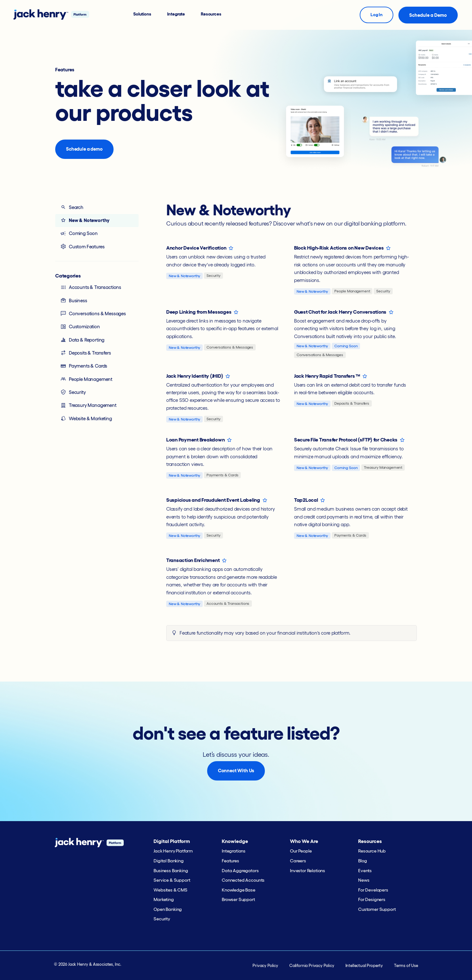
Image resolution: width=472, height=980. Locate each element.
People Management (86, 379)
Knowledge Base (239, 890)
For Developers (373, 890)
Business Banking (171, 871)
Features (230, 861)
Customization (80, 327)
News (364, 880)
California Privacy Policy (312, 966)
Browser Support (238, 899)
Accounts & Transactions (91, 287)
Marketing (164, 899)
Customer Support (377, 909)
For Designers (372, 899)
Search (72, 207)
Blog (362, 861)
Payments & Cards (84, 366)
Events (365, 871)
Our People (301, 851)
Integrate (176, 14)
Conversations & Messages (93, 313)
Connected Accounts (243, 880)
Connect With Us (236, 771)
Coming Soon (79, 233)
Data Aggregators (240, 871)
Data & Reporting (82, 340)
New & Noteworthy (85, 220)
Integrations (234, 851)
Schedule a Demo (428, 15)
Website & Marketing (86, 418)
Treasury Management (88, 405)
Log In (377, 15)
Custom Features (82, 246)
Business (74, 300)
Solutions (142, 14)
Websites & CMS (170, 890)
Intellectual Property (364, 966)
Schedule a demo (84, 149)
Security (73, 392)
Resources (211, 14)
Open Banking (168, 909)
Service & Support (172, 880)
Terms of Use (406, 966)
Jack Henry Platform (173, 851)
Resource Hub (372, 851)
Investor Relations (308, 871)
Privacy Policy (265, 966)
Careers (298, 861)
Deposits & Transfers (86, 353)
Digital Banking (169, 861)
